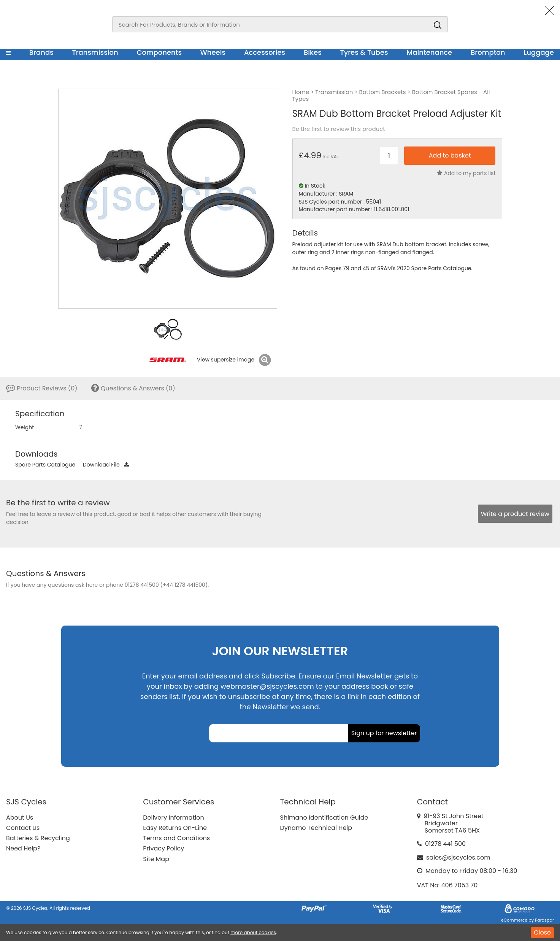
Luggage (539, 52)
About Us (20, 818)
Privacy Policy (163, 848)
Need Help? (23, 848)
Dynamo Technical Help (316, 828)
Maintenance (429, 52)
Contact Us (23, 828)
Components (159, 52)
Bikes (313, 52)
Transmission (95, 52)
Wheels (213, 52)
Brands (41, 52)
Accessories (265, 52)
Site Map (156, 859)
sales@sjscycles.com (458, 857)
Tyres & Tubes (364, 52)
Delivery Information (173, 818)
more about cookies (253, 932)
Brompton (488, 52)
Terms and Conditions (176, 838)
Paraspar (544, 920)
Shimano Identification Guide (324, 818)
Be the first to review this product (339, 129)
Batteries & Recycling (38, 838)
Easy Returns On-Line (175, 828)
